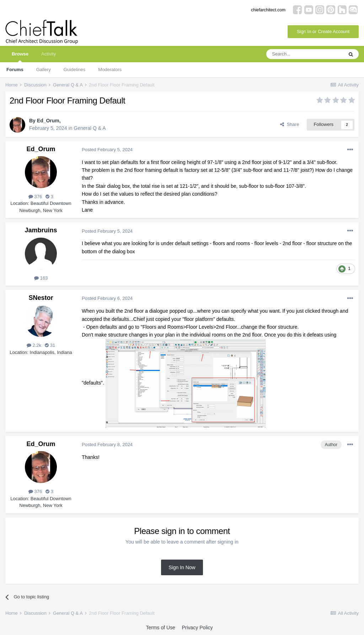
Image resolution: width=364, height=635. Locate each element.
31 (50, 345)
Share (290, 124)
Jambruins (41, 230)
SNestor (41, 298)
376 (35, 197)
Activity (49, 54)
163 (41, 278)
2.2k (34, 345)
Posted (107, 150)
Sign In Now (182, 567)
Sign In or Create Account (323, 31)
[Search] (305, 54)
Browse (20, 57)
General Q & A (90, 128)
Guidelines (74, 70)
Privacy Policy (197, 628)
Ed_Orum (48, 121)
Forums (15, 70)
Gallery (44, 70)
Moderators (110, 70)
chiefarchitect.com (268, 10)
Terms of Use (160, 628)
